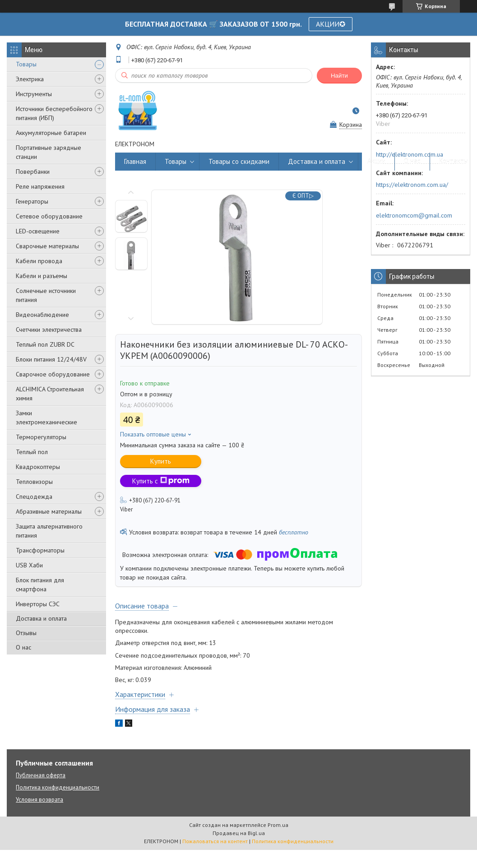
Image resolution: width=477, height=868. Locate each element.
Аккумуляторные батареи (51, 133)
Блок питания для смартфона (40, 585)
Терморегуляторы (41, 437)
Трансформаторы (40, 550)
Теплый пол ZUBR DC (45, 344)
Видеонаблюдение (42, 315)
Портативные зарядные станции (49, 152)
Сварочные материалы (47, 246)
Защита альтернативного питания (49, 531)
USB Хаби (29, 565)
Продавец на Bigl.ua (239, 833)
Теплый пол (32, 452)
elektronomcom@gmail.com (414, 215)
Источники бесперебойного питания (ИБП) (54, 113)
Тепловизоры (34, 482)
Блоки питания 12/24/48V (51, 359)
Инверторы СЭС (38, 604)
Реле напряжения (40, 186)
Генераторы (32, 201)
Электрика (30, 79)
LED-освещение (38, 231)
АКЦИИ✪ (331, 24)
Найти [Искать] (339, 76)
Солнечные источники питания (46, 295)
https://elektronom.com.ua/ (412, 185)
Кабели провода (39, 261)
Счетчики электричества (49, 330)
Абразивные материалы (49, 511)
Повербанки (33, 172)
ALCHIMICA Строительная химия (50, 394)
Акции (376, 161)
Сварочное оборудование (53, 374)
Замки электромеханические (46, 418)
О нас (23, 647)
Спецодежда (34, 497)
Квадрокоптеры (38, 467)
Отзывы (26, 633)
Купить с (161, 481)
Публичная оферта (41, 775)
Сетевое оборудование (49, 216)
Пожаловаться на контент (215, 841)
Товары (26, 64)
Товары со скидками (239, 161)
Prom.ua (278, 825)
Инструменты (34, 94)
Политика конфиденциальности (58, 787)
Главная (135, 161)
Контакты (454, 161)
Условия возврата (39, 800)
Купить (161, 461)
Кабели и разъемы (42, 276)
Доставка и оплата (41, 618)
